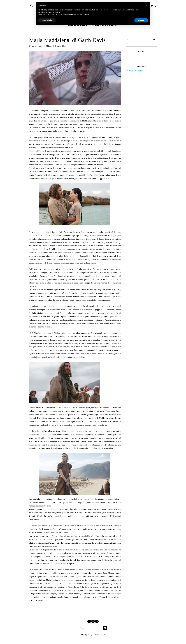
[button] (154, 40)
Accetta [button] (141, 20)
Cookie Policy (99, 635)
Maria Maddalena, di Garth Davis (67, 40)
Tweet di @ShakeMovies (134, 70)
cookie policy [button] (55, 12)
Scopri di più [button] (47, 20)
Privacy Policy (87, 635)
